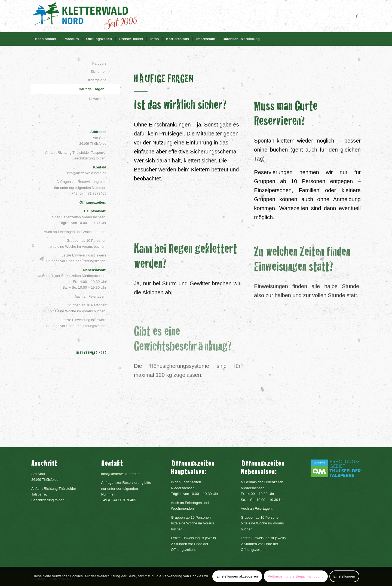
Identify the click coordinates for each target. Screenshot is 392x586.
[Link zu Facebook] (357, 16)
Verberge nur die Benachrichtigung (296, 576)
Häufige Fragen (92, 89)
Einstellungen (344, 576)
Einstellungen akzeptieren (237, 576)
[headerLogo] (85, 16)
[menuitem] (45, 39)
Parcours (99, 63)
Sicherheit (99, 72)
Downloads (97, 99)
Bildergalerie (96, 80)
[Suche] (357, 39)
